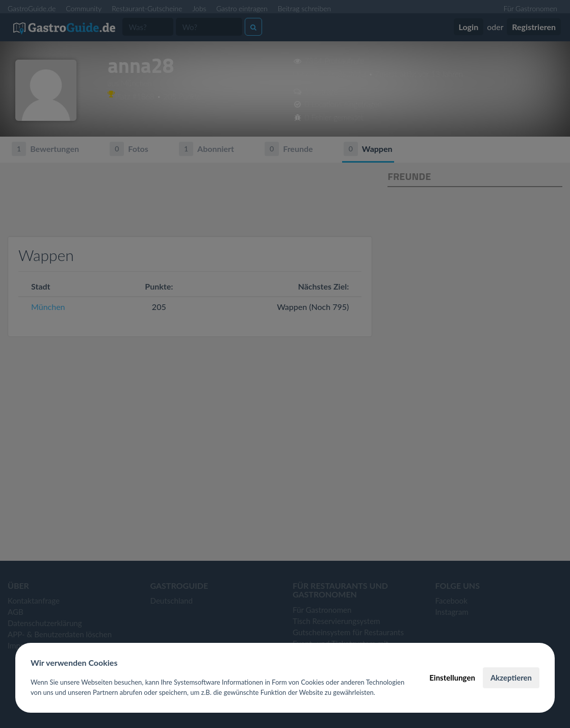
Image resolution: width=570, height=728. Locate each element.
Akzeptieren (511, 678)
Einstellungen (452, 678)
